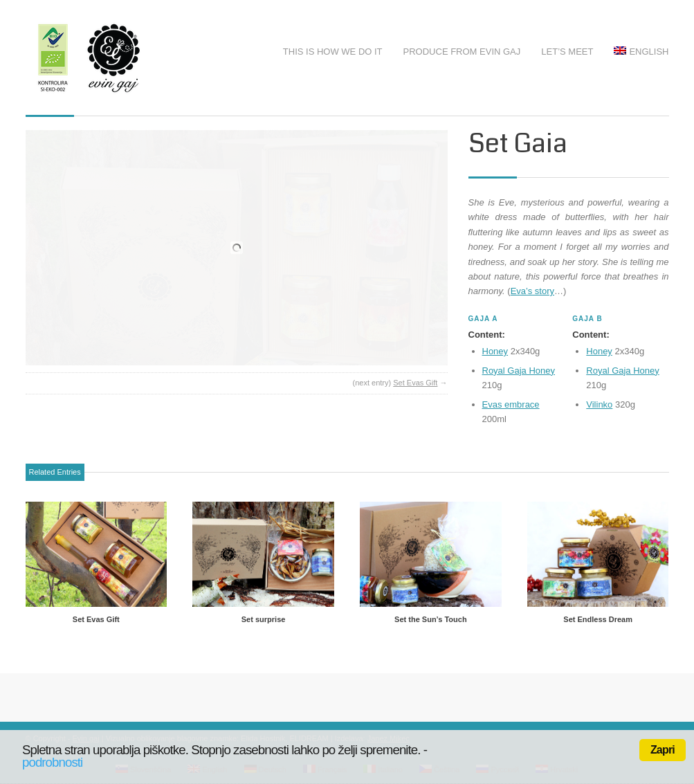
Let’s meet (567, 52)
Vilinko (599, 404)
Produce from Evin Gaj (462, 52)
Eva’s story (532, 291)
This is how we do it (333, 52)
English (641, 52)
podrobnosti (52, 762)
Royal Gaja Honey (519, 371)
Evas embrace (511, 404)
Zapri (663, 750)
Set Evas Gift (415, 383)
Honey (495, 351)
